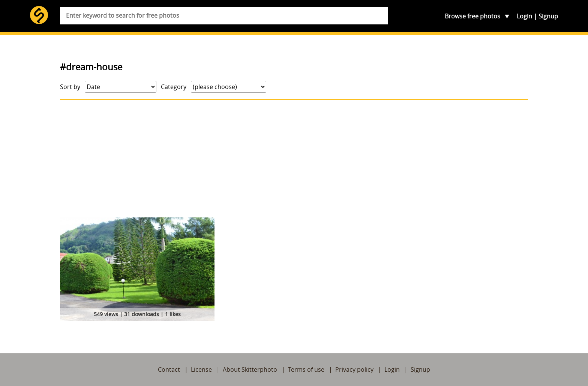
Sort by (70, 87)
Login (524, 16)
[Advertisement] (294, 159)
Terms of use (306, 369)
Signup (548, 16)
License (201, 369)
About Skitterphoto (250, 369)
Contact (169, 369)
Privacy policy (354, 369)
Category (174, 87)
